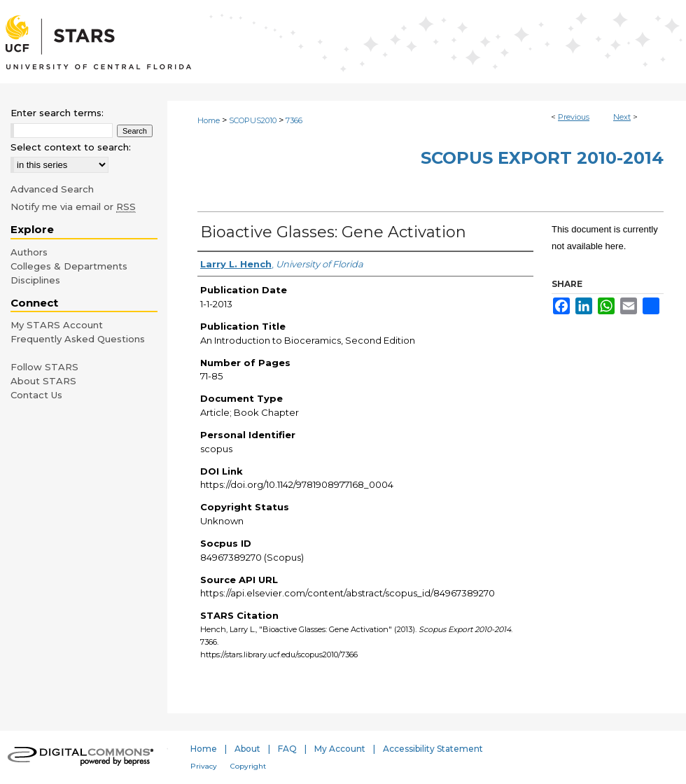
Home (209, 120)
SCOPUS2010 (253, 120)
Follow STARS (44, 367)
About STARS (43, 381)
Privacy (204, 766)
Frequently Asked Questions (78, 339)
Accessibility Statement (433, 749)
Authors (29, 252)
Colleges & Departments (69, 266)
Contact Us (36, 395)
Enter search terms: (57, 113)
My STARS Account (57, 325)
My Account (340, 749)
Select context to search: (71, 147)
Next (622, 117)
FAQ (287, 749)
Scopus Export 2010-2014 (542, 158)
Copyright (248, 766)
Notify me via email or (73, 206)
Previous (574, 117)
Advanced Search (52, 189)
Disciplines (35, 280)
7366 (294, 120)
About (247, 749)
